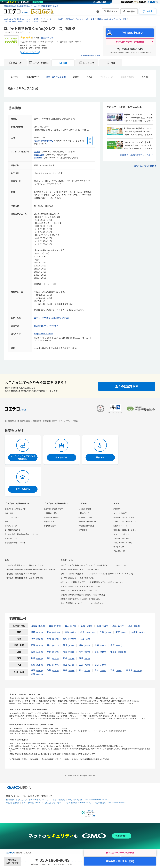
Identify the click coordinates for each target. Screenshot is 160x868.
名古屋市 (72, 639)
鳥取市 (40, 665)
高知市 (87, 658)
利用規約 (117, 509)
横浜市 (142, 632)
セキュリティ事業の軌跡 (117, 803)
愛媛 (65, 658)
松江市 (55, 665)
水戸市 (40, 632)
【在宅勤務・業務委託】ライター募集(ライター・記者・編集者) (30, 569)
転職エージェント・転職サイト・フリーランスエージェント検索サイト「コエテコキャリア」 (97, 574)
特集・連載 (9, 513)
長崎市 (71, 670)
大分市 (103, 670)
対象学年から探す (51, 513)
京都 (49, 652)
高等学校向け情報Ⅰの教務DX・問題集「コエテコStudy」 (83, 595)
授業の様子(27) (33, 77)
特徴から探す (49, 521)
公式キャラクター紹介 (122, 538)
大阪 (65, 652)
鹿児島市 (138, 670)
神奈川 (135, 632)
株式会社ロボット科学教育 (46, 326)
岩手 (67, 626)
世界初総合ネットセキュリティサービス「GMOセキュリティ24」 (27, 800)
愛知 (65, 639)
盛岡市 (73, 626)
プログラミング (11, 526)
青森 (51, 626)
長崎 (65, 670)
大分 (97, 670)
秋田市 (105, 626)
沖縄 (33, 674)
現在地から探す (50, 526)
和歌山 (113, 652)
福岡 (33, 670)
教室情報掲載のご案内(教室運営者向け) (18, 6)
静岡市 (55, 639)
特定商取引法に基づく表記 (124, 517)
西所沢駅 (38, 158)
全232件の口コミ (48, 38)
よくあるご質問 (85, 509)
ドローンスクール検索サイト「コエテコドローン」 (80, 569)
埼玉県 (37, 141)
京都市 (55, 652)
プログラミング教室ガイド (15, 509)
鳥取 (33, 665)
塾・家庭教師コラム (13, 530)
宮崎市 (119, 670)
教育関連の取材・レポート (15, 543)
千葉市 (108, 632)
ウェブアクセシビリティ (123, 543)
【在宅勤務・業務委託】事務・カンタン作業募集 (24, 578)
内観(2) (76, 77)
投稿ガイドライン (120, 526)
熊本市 (87, 670)
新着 (6, 521)
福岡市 (40, 670)
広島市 (87, 665)
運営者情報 (83, 530)
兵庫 (81, 652)
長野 (112, 645)
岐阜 (33, 639)
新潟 (33, 645)
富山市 (55, 645)
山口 (97, 665)
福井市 (87, 645)
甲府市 (103, 645)
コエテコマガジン (12, 517)
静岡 (49, 639)
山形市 (121, 626)
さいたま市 (91, 632)
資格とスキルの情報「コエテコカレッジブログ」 (80, 590)
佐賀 (49, 670)
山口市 (103, 665)
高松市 (55, 658)
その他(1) (145, 77)
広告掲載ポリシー (120, 551)
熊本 (81, 670)
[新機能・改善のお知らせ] (98, 11)
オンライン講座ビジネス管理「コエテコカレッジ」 (81, 586)
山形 (114, 626)
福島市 (137, 626)
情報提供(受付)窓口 (86, 526)
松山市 (71, 658)
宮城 (83, 626)
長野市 (119, 645)
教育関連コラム (11, 538)
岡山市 (71, 665)
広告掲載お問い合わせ (87, 521)
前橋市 (73, 632)
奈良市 (103, 652)
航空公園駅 (39, 154)
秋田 (99, 626)
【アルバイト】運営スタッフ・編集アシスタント (24, 565)
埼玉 (82, 632)
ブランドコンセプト (121, 534)
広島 (81, 665)
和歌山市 (122, 652)
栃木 (49, 632)
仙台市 (89, 626)
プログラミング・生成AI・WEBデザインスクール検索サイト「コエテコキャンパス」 (94, 565)
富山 (49, 645)
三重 (82, 639)
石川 (65, 645)
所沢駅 (37, 151)
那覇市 (40, 674)
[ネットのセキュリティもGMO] (22, 2)
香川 (49, 658)
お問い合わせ (84, 513)
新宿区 (124, 632)
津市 (88, 639)
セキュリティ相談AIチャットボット (97, 800)
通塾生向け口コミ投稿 (144, 166)
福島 (130, 626)
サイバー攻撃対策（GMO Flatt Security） (79, 803)
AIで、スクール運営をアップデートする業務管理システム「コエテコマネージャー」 (93, 582)
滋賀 (33, 652)
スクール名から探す (51, 517)
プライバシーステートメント (125, 521)
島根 (49, 665)
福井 (81, 645)
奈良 (97, 652)
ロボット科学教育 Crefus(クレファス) (51, 318)
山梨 (97, 645)
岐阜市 (40, 639)
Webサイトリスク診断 (75, 800)
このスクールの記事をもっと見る (135, 155)
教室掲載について (86, 517)
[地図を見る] (90, 141)
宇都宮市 (56, 632)
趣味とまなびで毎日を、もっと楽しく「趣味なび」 (81, 599)
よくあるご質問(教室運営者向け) (46, 6)
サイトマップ (119, 547)
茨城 (33, 632)
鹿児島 (129, 670)
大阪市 (71, 652)
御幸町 (50, 141)
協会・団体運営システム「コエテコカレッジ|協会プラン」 (83, 603)
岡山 (65, 665)
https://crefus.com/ (43, 334)
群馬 (67, 632)
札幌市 (42, 626)
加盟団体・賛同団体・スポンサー (127, 530)
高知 (81, 658)
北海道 (34, 626)
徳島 (33, 658)
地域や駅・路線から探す (53, 509)
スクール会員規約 (120, 513)
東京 (118, 632)
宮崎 (112, 670)
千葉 (102, 632)
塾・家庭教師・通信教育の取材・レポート (21, 534)
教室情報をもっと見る (89, 55)
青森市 (57, 626)
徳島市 (40, 658)
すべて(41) (15, 77)
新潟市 (40, 645)
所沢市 (44, 141)
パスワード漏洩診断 (58, 800)
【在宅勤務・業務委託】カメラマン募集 (20, 574)
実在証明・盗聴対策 (12, 803)
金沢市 (71, 645)
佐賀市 (55, 670)
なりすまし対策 (100, 803)
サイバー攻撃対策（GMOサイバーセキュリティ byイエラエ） (42, 803)
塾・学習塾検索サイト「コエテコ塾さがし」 (78, 578)
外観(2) (90, 77)
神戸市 (87, 652)
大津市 (40, 652)
